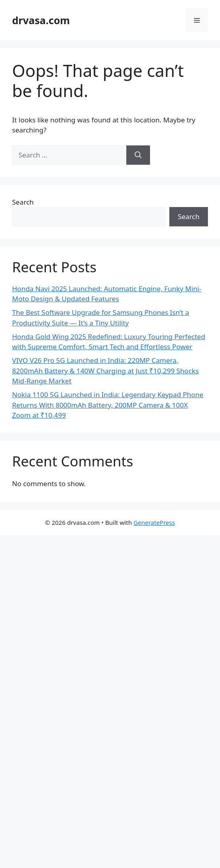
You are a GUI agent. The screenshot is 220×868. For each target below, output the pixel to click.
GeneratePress (154, 522)
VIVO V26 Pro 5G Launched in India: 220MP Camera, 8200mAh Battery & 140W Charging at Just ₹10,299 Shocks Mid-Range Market (105, 371)
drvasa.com (41, 20)
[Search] (138, 155)
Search (23, 202)
